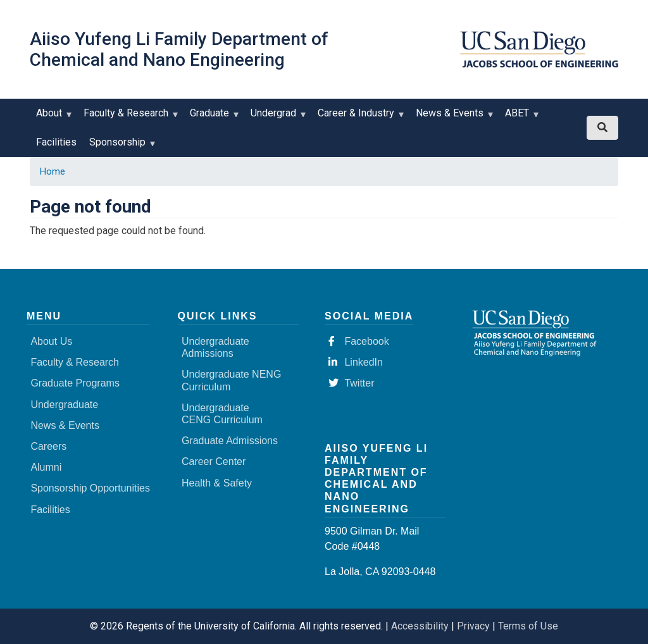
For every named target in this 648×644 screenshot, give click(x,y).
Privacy (473, 626)
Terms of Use (528, 626)
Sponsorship (120, 146)
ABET (520, 117)
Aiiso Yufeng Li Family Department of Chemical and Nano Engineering (179, 49)
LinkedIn (356, 362)
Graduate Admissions (230, 441)
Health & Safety (217, 483)
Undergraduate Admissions (215, 347)
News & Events (452, 117)
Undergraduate (64, 405)
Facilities (56, 142)
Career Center (214, 461)
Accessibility (420, 626)
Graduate (212, 117)
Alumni (46, 467)
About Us (51, 341)
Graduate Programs (75, 383)
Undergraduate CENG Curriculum (222, 414)
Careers (48, 446)
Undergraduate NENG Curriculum (231, 380)
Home (53, 171)
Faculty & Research (129, 117)
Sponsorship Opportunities (90, 488)
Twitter (351, 383)
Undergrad (276, 117)
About (52, 117)
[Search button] (602, 128)
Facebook (358, 341)
